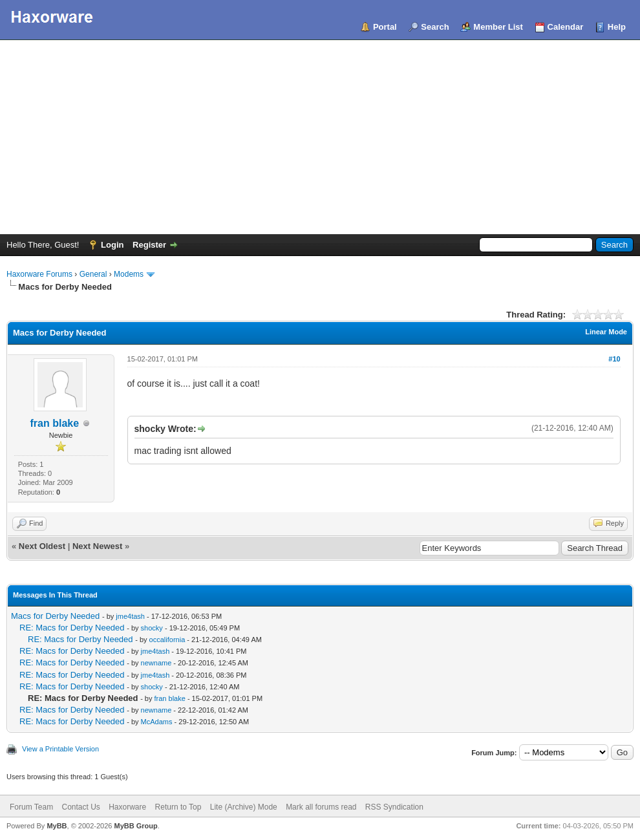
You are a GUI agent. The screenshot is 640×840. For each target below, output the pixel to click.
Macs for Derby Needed (55, 616)
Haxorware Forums (39, 274)
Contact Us (80, 807)
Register (149, 245)
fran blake (54, 423)
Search (435, 27)
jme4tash (130, 616)
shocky (152, 628)
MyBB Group (135, 826)
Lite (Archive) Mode (244, 807)
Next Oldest (42, 546)
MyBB (57, 826)
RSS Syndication (394, 807)
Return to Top (178, 807)
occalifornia (167, 640)
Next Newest (97, 546)
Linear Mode (606, 332)
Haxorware (127, 807)
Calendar (566, 27)
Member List (498, 27)
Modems (129, 274)
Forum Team (31, 807)
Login (112, 245)
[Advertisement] (320, 137)
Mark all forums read (321, 807)
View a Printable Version (60, 749)
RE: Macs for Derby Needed (72, 628)
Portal (385, 27)
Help (617, 27)
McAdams (157, 722)
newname (156, 663)
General (93, 274)
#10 (614, 359)
